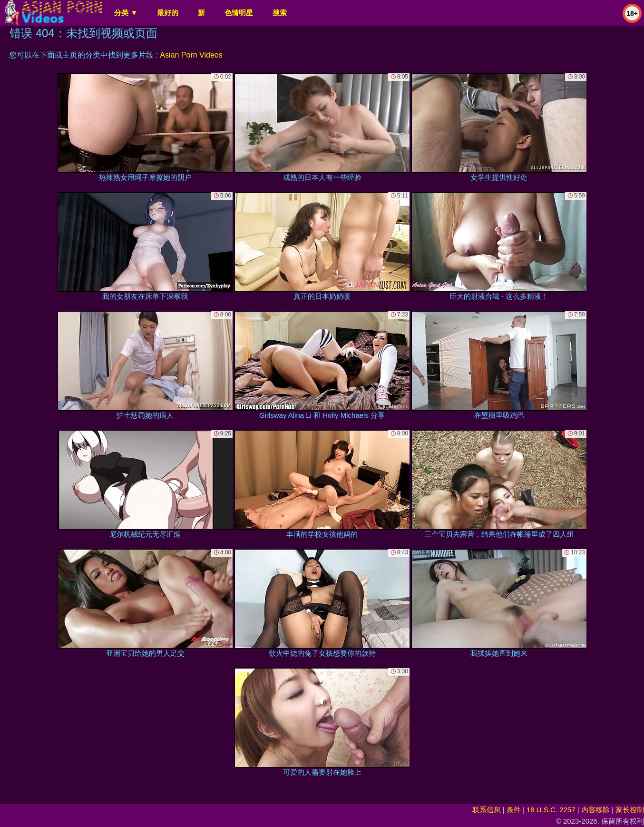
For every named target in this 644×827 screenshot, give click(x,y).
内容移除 (595, 810)
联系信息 (487, 810)
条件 (514, 810)
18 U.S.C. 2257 (551, 810)
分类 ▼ (126, 13)
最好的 (168, 13)
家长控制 (630, 810)
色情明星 (239, 13)
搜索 (280, 13)
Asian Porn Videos (191, 55)
